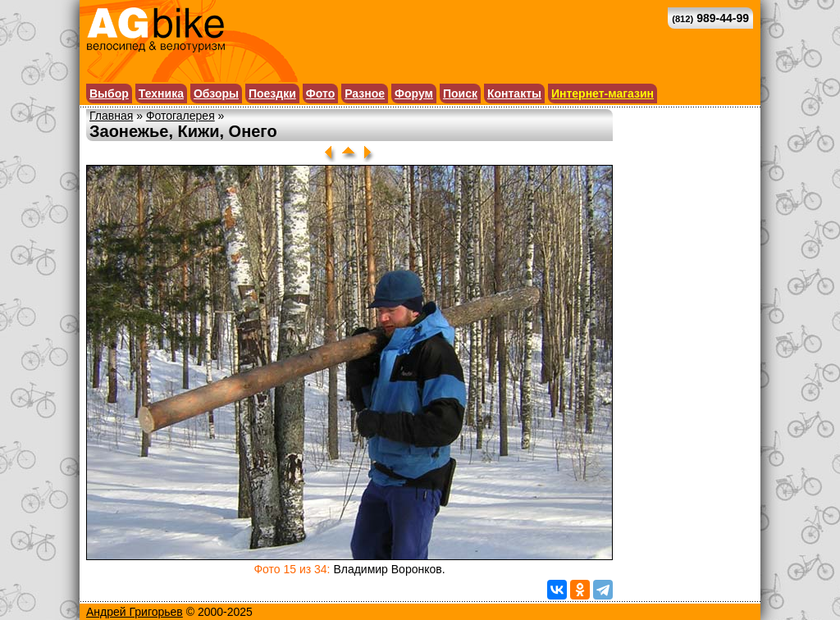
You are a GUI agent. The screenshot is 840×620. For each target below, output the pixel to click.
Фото (320, 93)
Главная (111, 116)
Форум (414, 93)
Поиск (460, 93)
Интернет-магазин (603, 93)
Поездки (272, 93)
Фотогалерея (180, 116)
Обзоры (216, 93)
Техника (161, 93)
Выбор (109, 93)
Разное (365, 93)
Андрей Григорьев (135, 612)
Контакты (514, 93)
